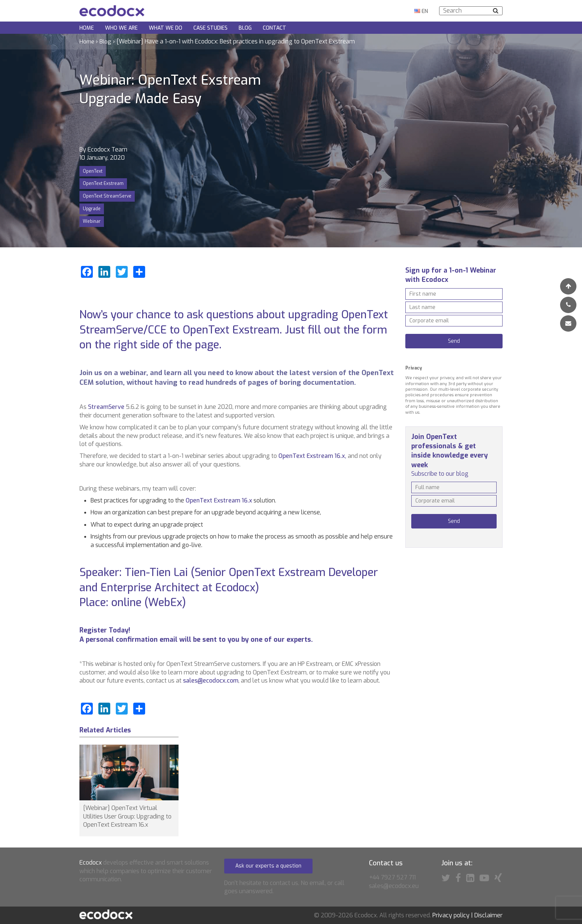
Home (87, 28)
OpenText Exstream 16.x (220, 500)
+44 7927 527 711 (392, 877)
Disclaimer (488, 916)
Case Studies (210, 28)
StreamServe (106, 407)
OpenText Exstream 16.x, (312, 456)
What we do (166, 28)
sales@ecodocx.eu (394, 886)
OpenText (93, 171)
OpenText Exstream (103, 183)
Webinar (92, 221)
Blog (245, 28)
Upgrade (92, 209)
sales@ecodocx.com (211, 681)
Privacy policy (451, 916)
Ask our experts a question (268, 866)
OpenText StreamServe (107, 196)
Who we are (121, 28)
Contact (274, 28)
